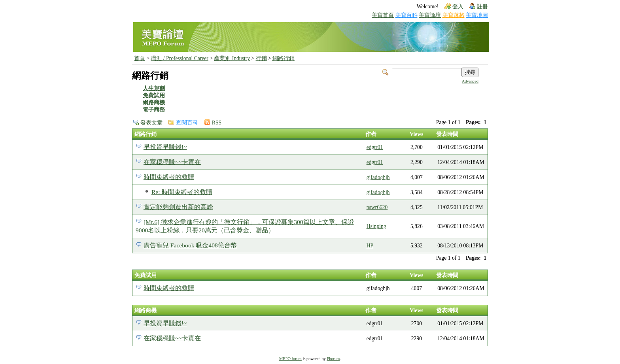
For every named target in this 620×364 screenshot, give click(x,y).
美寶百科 (406, 15)
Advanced (470, 81)
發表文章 (151, 123)
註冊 (482, 7)
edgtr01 (375, 147)
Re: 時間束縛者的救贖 (182, 192)
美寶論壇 (430, 15)
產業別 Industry (232, 58)
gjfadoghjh (378, 177)
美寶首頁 (383, 15)
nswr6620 (377, 207)
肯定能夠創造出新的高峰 (178, 207)
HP (370, 246)
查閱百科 (187, 123)
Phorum (333, 359)
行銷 (261, 58)
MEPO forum (290, 359)
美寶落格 (454, 15)
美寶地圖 (477, 15)
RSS (217, 123)
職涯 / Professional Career (179, 58)
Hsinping (376, 226)
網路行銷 (284, 58)
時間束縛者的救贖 (169, 177)
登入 (458, 7)
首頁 (140, 58)
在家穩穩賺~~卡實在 (172, 162)
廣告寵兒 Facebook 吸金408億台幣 (190, 245)
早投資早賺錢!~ (165, 147)
